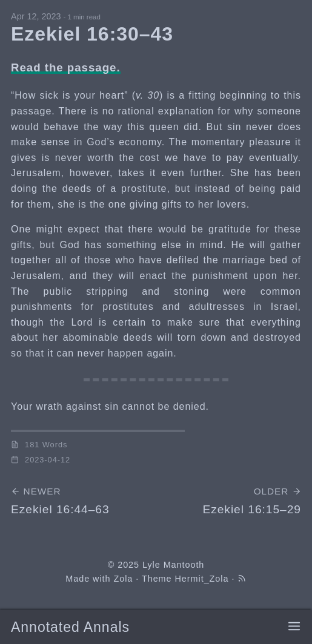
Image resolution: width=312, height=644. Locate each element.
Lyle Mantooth (173, 565)
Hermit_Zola (202, 579)
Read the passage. (66, 67)
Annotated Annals (70, 627)
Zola (123, 579)
